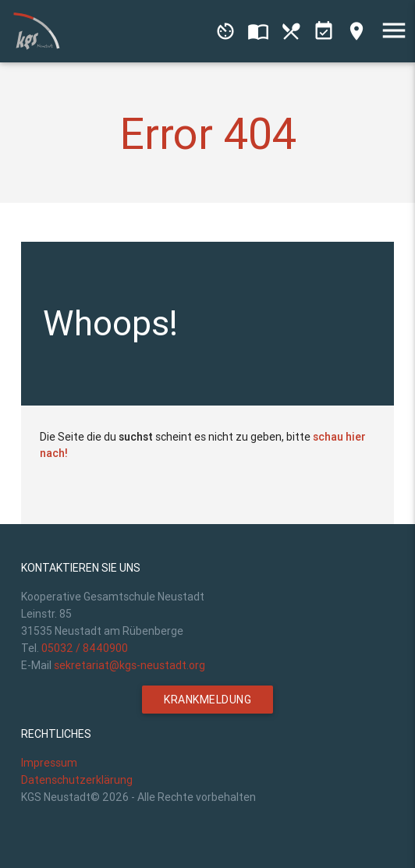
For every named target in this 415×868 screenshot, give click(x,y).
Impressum (49, 763)
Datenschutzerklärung (77, 780)
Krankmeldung (207, 700)
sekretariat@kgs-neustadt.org (129, 665)
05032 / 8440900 (85, 648)
